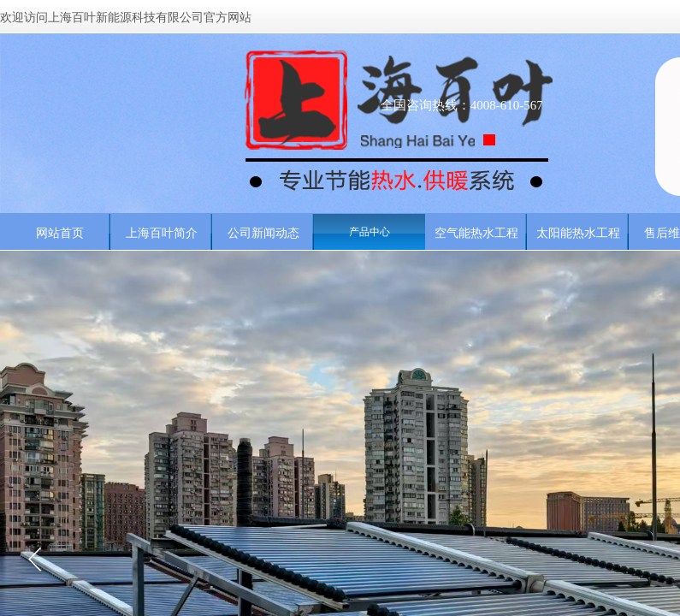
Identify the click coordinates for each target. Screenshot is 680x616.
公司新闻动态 (263, 233)
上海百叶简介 (162, 233)
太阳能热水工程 (578, 233)
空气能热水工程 (476, 233)
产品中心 (370, 232)
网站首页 (60, 233)
